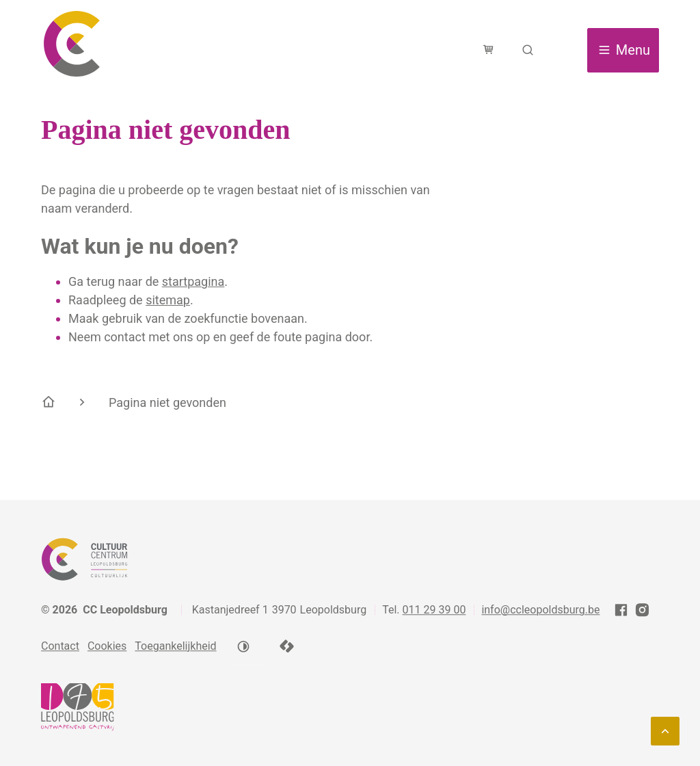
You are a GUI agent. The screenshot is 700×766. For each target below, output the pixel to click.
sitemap (168, 300)
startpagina (193, 281)
